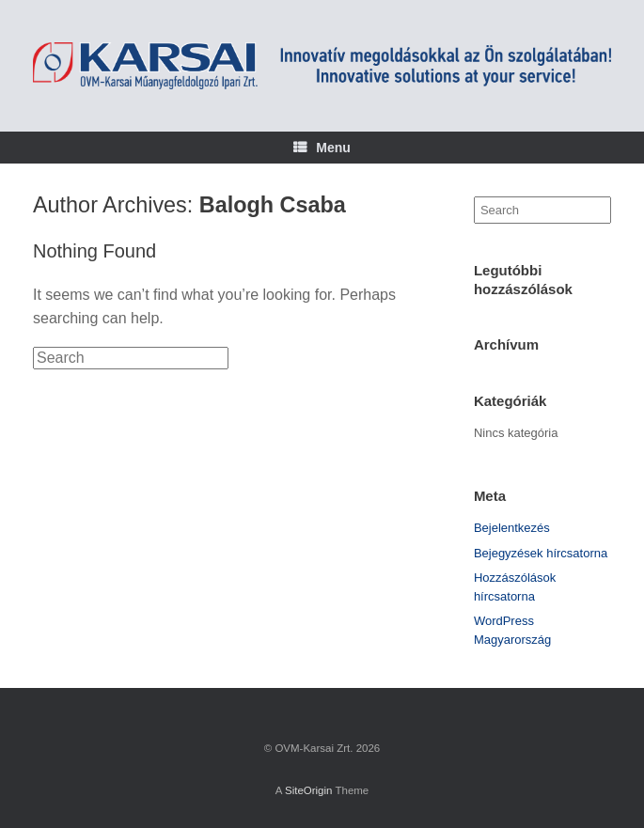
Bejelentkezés (512, 528)
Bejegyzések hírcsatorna (541, 553)
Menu (322, 148)
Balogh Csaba (273, 205)
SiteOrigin (309, 790)
